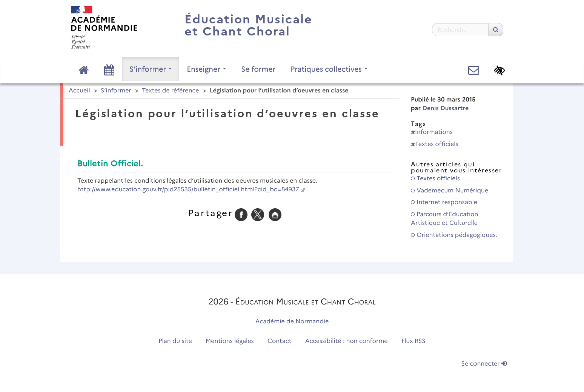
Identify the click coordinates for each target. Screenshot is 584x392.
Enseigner (206, 69)
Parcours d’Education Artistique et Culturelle (444, 219)
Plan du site (175, 341)
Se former (258, 69)
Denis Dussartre (445, 108)
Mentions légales (230, 341)
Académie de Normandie (292, 322)
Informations (432, 132)
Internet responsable (444, 202)
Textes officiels (435, 144)
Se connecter (484, 364)
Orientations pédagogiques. (454, 235)
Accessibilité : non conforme (347, 341)
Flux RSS (413, 341)
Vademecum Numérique (450, 191)
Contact (280, 341)
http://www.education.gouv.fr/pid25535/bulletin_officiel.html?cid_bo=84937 (188, 190)
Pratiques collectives (329, 69)
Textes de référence (170, 91)
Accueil (79, 91)
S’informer (151, 69)
